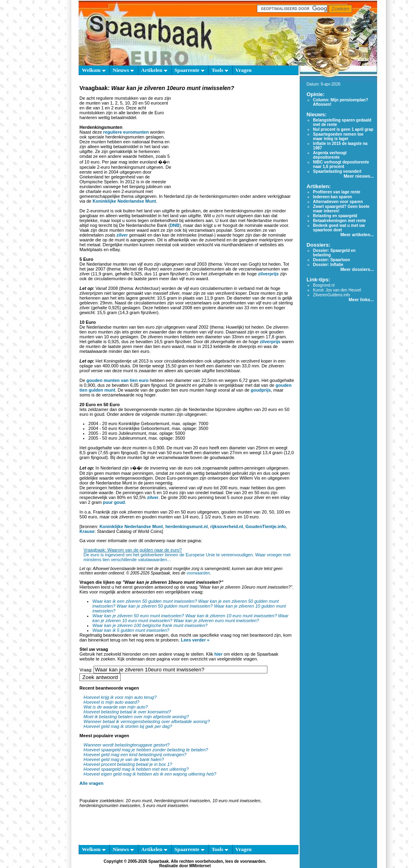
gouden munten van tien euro (117, 380)
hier (219, 654)
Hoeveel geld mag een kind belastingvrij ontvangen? (135, 755)
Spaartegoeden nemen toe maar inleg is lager (338, 136)
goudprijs (261, 390)
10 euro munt (139, 801)
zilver (122, 235)
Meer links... (361, 300)
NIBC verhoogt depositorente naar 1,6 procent (341, 164)
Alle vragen (91, 783)
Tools (220, 70)
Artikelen (154, 70)
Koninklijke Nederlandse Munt (124, 201)
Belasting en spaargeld (335, 216)
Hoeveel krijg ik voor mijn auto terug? (120, 697)
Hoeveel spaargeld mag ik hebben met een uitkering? (136, 769)
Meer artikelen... (357, 235)
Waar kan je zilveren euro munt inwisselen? (216, 621)
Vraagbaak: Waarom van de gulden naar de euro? (133, 550)
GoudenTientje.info (266, 526)
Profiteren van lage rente (337, 192)
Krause (87, 531)
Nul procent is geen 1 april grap (343, 129)
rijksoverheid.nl (226, 526)
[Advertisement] (234, 143)
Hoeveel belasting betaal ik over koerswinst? (127, 712)
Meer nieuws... (359, 176)
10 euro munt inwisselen (237, 801)
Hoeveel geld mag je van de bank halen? (124, 759)
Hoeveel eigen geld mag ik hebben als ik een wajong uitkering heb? (150, 774)
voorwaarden (198, 573)
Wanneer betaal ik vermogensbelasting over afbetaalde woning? (147, 721)
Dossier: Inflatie (328, 265)
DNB (175, 225)
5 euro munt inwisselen (166, 805)
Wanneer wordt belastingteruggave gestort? (126, 745)
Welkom (94, 70)
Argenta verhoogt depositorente (330, 155)
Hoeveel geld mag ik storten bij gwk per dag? (128, 726)
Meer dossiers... (357, 269)
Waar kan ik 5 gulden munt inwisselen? (131, 630)
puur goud (114, 502)
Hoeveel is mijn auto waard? (111, 702)
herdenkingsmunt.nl (187, 526)
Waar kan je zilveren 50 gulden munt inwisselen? (165, 606)
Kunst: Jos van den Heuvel (337, 290)
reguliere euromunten (126, 132)
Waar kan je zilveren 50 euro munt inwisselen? (138, 616)
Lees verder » (195, 640)
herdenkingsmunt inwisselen (182, 801)
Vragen (244, 70)
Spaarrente (190, 70)
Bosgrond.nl (324, 285)
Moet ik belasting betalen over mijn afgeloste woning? (136, 717)
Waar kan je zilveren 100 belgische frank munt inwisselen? (150, 625)
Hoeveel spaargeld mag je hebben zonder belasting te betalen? (146, 750)
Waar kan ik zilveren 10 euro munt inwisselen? (231, 616)
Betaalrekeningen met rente (339, 221)
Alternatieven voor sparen (338, 202)
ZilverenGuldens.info (332, 295)
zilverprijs (268, 274)
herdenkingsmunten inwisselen (110, 805)
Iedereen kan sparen (333, 197)
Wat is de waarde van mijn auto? (116, 707)
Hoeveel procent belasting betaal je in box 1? (128, 764)
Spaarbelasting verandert (337, 171)
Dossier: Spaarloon (332, 260)
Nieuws (123, 70)
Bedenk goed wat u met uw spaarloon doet (339, 228)
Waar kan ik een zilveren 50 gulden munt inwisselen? (145, 601)
